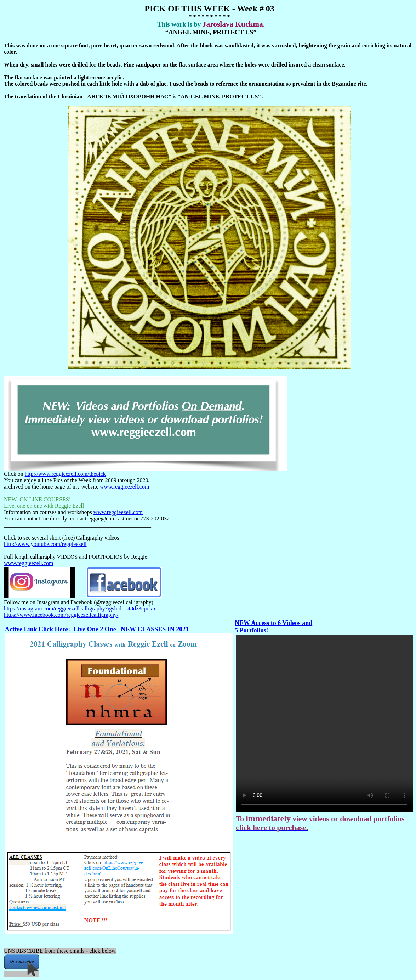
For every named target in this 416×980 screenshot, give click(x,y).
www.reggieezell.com (124, 487)
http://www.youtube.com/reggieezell (45, 544)
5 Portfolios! (251, 630)
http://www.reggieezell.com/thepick (65, 474)
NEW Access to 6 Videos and (273, 623)
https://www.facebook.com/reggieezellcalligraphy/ (61, 615)
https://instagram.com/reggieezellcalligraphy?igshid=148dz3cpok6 (79, 609)
